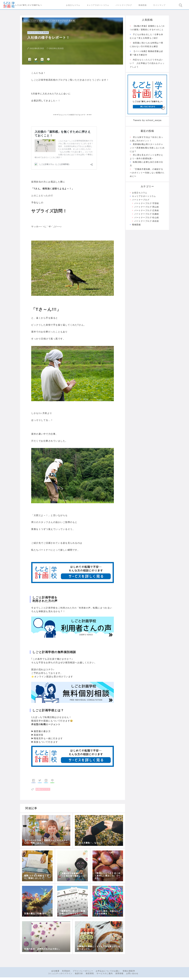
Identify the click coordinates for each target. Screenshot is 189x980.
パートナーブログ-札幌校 (147, 215)
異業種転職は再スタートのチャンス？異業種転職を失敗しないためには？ (147, 149)
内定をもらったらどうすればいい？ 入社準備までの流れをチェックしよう (147, 64)
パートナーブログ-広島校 (147, 211)
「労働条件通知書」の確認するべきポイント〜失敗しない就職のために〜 (147, 174)
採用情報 (119, 974)
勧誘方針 (79, 974)
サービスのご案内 (105, 974)
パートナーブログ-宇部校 (147, 204)
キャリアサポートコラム (144, 197)
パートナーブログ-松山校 (147, 219)
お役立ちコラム (140, 194)
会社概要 (55, 972)
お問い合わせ (132, 974)
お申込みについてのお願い (108, 972)
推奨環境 (90, 974)
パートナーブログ (41, 22)
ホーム (27, 22)
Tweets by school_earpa (147, 121)
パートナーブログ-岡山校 (147, 208)
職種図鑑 (136, 226)
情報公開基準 (129, 972)
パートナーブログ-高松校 (63, 22)
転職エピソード (43, 790)
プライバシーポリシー (83, 972)
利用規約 (66, 972)
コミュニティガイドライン (60, 974)
